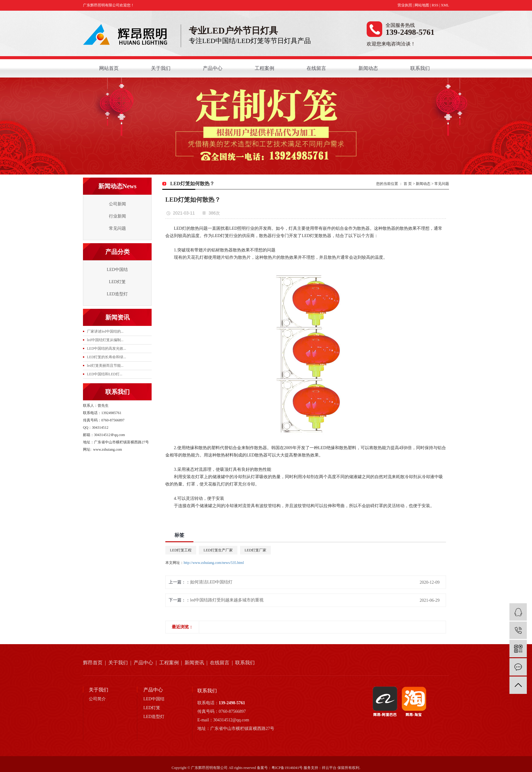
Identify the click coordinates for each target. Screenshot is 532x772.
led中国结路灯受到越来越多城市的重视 (227, 600)
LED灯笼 (117, 282)
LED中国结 (117, 270)
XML (445, 5)
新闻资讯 (194, 663)
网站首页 (109, 68)
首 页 (408, 184)
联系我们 (420, 68)
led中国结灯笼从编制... (105, 340)
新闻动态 (368, 68)
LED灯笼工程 (181, 550)
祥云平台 (329, 768)
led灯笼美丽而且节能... (105, 366)
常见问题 (117, 228)
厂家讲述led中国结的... (105, 331)
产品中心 (213, 68)
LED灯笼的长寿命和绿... (106, 357)
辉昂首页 (93, 663)
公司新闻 (117, 204)
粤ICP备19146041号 (287, 768)
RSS (435, 5)
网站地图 (422, 5)
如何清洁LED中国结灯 (211, 582)
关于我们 (161, 68)
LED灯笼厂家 (255, 550)
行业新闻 (117, 216)
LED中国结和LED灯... (105, 374)
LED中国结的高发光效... (106, 348)
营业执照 (405, 5)
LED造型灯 (117, 294)
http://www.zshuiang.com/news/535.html (214, 563)
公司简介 (97, 699)
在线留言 (316, 68)
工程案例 (264, 68)
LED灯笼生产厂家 (218, 550)
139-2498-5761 (232, 703)
